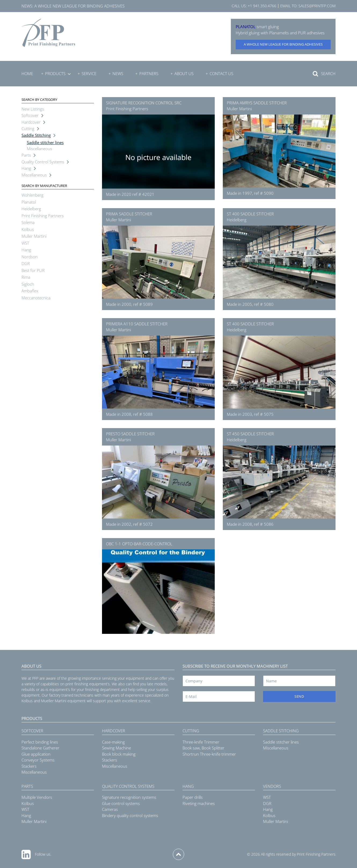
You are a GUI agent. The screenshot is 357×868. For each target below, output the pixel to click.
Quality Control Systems (43, 162)
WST (25, 243)
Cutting (28, 128)
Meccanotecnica (36, 298)
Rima (26, 277)
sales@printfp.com (317, 6)
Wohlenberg (32, 195)
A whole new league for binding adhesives (79, 6)
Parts (26, 155)
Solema (28, 222)
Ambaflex (30, 291)
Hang (26, 168)
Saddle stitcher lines (45, 142)
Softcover (30, 115)
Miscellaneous (39, 149)
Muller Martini (34, 236)
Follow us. (43, 854)
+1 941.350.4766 (262, 6)
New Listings (33, 109)
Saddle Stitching (36, 135)
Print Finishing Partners (43, 216)
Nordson (30, 257)
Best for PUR (33, 270)
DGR (26, 263)
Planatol (29, 202)
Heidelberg (31, 209)
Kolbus (28, 229)
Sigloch (28, 284)
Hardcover (31, 122)
